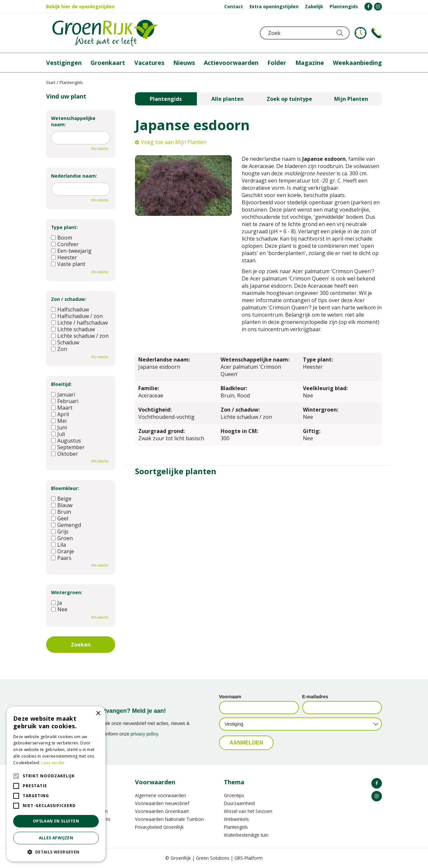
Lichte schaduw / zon (80, 336)
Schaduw (65, 342)
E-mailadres (315, 697)
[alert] (56, 784)
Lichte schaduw (73, 329)
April (60, 414)
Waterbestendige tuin (246, 835)
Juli (58, 434)
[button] (56, 852)
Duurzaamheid (239, 803)
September (68, 447)
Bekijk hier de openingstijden (80, 6)
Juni (59, 427)
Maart (62, 408)
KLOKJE (361, 33)
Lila (58, 545)
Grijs (60, 532)
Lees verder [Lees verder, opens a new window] (53, 763)
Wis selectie (100, 149)
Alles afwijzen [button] (56, 838)
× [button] (98, 714)
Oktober (65, 454)
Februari (65, 401)
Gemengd (66, 525)
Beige (61, 499)
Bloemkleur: (65, 488)
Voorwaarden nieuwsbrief (162, 803)
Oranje (63, 551)
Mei (59, 421)
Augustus (66, 441)
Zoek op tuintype (289, 99)
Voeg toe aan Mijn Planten (174, 142)
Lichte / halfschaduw (79, 323)
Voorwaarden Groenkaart (162, 811)
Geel (60, 518)
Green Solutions (213, 858)
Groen (62, 538)
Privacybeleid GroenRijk (159, 827)
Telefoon (377, 33)
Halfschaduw (70, 309)
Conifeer (65, 244)
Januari (63, 394)
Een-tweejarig (71, 251)
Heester (64, 257)
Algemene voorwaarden (160, 795)
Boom (62, 238)
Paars (61, 558)
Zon (59, 349)
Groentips (234, 795)
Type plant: (64, 227)
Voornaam (230, 697)
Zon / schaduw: (69, 299)
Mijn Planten (351, 99)
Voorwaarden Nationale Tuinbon (169, 819)
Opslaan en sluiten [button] (56, 821)
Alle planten (227, 99)
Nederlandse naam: (74, 176)
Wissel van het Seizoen (248, 811)
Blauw (62, 505)
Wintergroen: (67, 592)
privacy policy (144, 734)
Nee (59, 609)
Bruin (61, 512)
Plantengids (166, 99)
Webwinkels (236, 819)
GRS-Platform (249, 858)
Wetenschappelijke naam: (73, 121)
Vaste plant (68, 264)
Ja (56, 603)
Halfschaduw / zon (77, 316)
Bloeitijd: (61, 384)
